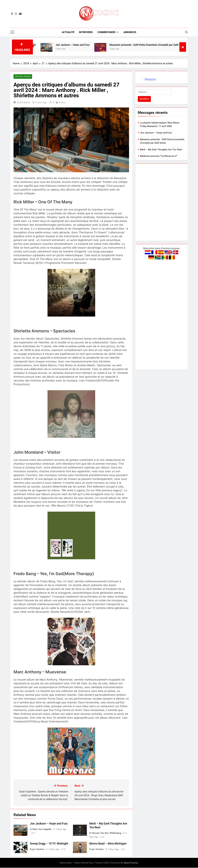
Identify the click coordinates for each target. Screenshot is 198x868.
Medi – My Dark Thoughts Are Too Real (161, 150)
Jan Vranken (38, 849)
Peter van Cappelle (42, 829)
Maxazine (150, 79)
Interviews (86, 32)
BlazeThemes (131, 863)
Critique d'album (23, 77)
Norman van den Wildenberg (107, 833)
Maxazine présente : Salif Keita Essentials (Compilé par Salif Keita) (154, 45)
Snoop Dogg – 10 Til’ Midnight (49, 844)
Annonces (130, 32)
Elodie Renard (24, 103)
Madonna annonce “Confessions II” (159, 156)
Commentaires (106, 32)
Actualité (68, 32)
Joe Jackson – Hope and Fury (79, 45)
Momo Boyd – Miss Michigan (108, 844)
